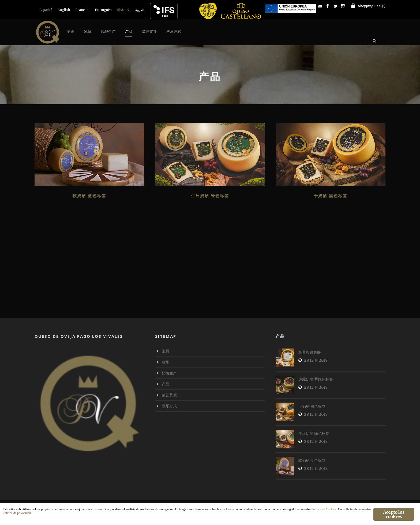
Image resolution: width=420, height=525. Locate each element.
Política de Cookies (324, 509)
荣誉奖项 (149, 31)
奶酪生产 (108, 31)
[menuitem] (46, 10)
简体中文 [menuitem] (123, 10)
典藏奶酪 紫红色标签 (316, 379)
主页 (70, 31)
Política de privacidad (17, 513)
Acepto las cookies (394, 514)
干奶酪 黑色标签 (330, 196)
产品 (129, 31)
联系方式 (174, 31)
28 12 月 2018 (316, 360)
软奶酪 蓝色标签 (89, 196)
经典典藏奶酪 (310, 352)
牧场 (87, 31)
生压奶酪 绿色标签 (210, 196)
